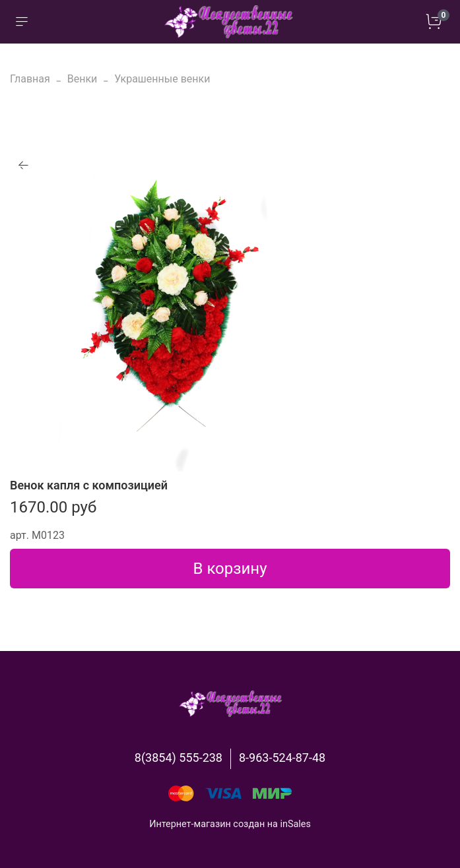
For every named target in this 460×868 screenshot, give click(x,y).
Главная (30, 79)
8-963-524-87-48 (282, 758)
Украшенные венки (162, 79)
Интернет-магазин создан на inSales (230, 824)
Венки (82, 79)
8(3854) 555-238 (179, 758)
